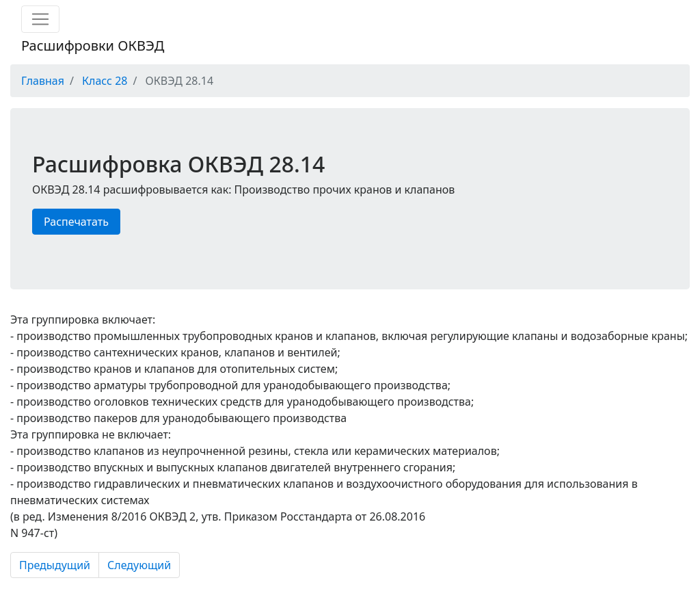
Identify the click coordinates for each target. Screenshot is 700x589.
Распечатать (76, 222)
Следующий (139, 565)
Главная (43, 81)
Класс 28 (105, 81)
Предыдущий (55, 565)
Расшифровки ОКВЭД (93, 45)
